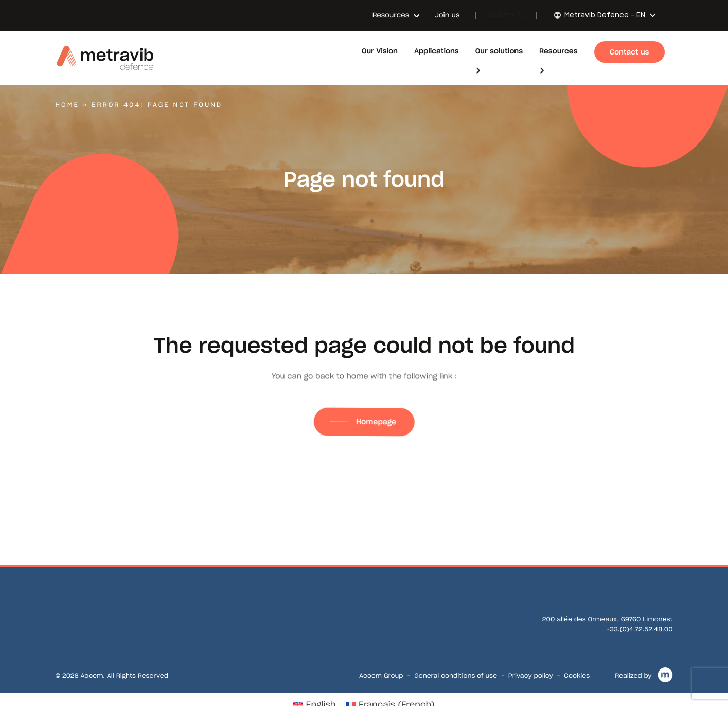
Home (67, 105)
